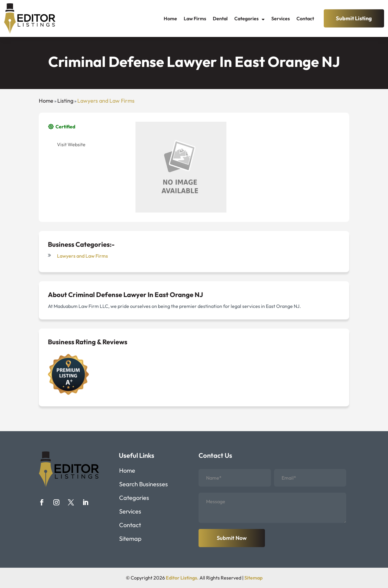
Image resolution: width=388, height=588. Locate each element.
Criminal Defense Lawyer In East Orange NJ (136, 295)
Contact (305, 18)
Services (281, 18)
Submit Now (232, 538)
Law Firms (195, 18)
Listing (65, 101)
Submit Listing (354, 18)
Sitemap (130, 539)
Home (170, 18)
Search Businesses (144, 485)
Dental (220, 18)
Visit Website (71, 144)
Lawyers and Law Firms (106, 101)
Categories (246, 18)
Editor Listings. (182, 578)
